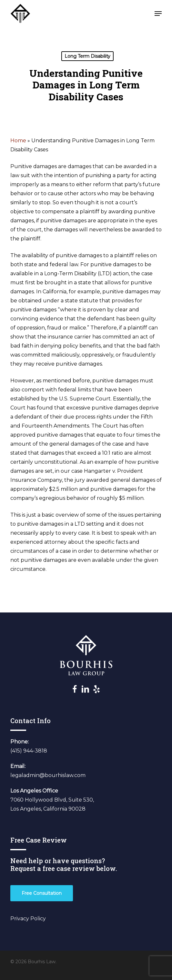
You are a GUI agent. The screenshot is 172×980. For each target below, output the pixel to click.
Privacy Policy (28, 919)
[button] (158, 14)
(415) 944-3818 (29, 751)
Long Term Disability (87, 56)
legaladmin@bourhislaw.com (48, 775)
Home (18, 141)
